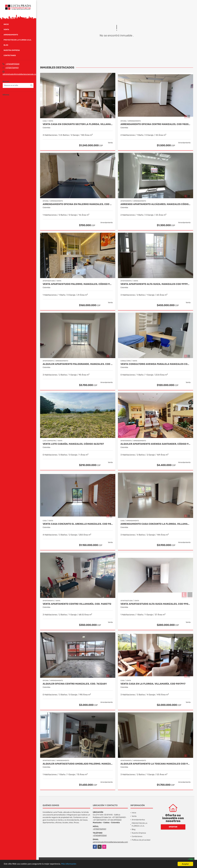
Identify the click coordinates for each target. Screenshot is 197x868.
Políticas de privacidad (141, 840)
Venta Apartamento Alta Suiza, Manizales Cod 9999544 (156, 284)
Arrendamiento (11, 35)
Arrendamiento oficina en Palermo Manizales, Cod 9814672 (78, 204)
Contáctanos (10, 55)
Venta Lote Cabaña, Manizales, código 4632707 (73, 444)
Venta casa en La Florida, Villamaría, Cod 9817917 (153, 684)
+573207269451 (12, 68)
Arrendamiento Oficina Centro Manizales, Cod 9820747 (156, 124)
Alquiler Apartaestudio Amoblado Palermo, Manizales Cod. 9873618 (78, 764)
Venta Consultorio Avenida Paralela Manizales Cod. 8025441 (156, 364)
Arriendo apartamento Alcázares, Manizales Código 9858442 (156, 204)
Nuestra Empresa (12, 50)
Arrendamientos (138, 820)
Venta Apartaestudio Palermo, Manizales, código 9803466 (78, 284)
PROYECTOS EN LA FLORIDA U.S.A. (18, 40)
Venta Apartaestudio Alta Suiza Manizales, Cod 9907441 (156, 604)
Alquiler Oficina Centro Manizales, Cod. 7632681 (75, 684)
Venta (6, 29)
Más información (69, 864)
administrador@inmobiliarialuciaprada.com (20, 74)
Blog (6, 45)
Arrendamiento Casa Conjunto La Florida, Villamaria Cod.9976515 (156, 524)
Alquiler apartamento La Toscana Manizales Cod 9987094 (156, 764)
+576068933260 (12, 64)
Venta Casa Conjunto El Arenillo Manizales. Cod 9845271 (78, 524)
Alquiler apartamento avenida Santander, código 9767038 (156, 444)
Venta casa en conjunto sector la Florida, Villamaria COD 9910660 (78, 124)
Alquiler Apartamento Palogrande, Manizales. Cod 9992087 (78, 364)
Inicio (6, 24)
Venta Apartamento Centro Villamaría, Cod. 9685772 (77, 604)
